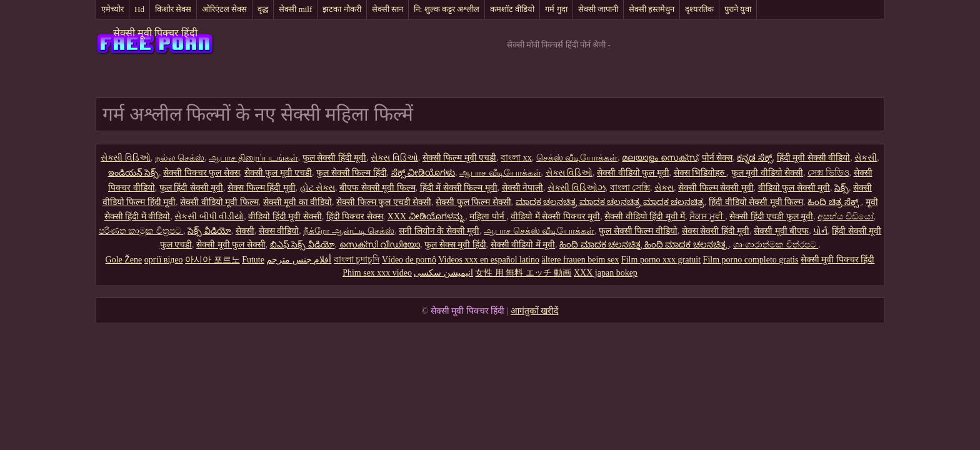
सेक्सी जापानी (598, 9)
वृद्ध (263, 9)
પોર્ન (820, 231)
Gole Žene (124, 260)
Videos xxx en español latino (489, 260)
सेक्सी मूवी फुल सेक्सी (231, 245)
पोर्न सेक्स (717, 158)
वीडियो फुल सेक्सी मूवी (794, 188)
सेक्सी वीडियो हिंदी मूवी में (645, 217)
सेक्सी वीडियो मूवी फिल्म (219, 202)
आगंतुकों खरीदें (535, 311)
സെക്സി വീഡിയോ (380, 245)
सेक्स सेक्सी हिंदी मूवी (716, 231)
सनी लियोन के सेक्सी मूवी (439, 231)
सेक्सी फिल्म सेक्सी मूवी (716, 188)
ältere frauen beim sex (580, 260)
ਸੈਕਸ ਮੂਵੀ (707, 217)
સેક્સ (664, 188)
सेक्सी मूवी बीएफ (781, 231)
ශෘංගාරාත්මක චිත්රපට (776, 245)
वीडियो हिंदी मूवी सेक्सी (285, 217)
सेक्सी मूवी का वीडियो (298, 202)
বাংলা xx (516, 158)
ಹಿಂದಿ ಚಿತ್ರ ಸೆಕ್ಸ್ (834, 202)
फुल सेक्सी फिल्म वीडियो (638, 231)
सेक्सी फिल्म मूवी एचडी (460, 158)
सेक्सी (245, 231)
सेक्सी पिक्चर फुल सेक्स (202, 173)
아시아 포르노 (212, 260)
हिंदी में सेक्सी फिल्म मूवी (459, 188)
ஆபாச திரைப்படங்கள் (253, 158)
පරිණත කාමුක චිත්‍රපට (141, 231)
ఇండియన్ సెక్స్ (134, 173)
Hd (139, 9)
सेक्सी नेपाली (523, 188)
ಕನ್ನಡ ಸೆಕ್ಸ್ (755, 158)
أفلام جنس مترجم (299, 260)
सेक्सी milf (295, 9)
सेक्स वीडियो (279, 231)
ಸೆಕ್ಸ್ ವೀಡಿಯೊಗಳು (423, 173)
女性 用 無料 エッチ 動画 (523, 273)
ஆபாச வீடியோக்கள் (500, 173)
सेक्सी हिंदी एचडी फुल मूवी (771, 217)
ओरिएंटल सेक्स (224, 9)
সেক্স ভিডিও (828, 173)
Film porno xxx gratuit (661, 260)
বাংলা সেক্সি (630, 188)
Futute (253, 260)
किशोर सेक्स (173, 9)
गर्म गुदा (556, 9)
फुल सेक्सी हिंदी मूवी (335, 158)
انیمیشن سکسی (443, 273)
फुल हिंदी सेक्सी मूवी (192, 188)
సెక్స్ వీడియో (209, 231)
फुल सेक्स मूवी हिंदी (455, 245)
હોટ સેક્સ (318, 188)
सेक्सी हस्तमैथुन (652, 9)
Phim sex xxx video (377, 273)
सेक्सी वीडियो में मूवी (523, 245)
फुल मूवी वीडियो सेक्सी (767, 173)
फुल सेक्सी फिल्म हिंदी (352, 173)
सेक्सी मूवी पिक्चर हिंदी (155, 33)
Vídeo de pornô (409, 260)
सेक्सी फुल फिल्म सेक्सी (473, 202)
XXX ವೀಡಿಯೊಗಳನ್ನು (426, 217)
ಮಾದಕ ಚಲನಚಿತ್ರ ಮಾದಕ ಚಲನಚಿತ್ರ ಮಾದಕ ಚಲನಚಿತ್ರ (610, 202)
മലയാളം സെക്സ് (660, 158)
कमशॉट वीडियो (512, 9)
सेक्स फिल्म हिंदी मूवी (262, 188)
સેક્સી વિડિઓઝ (577, 188)
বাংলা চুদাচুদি (357, 260)
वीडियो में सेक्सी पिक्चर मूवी (555, 217)
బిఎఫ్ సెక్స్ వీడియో (302, 245)
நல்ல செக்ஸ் (180, 158)
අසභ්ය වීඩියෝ (846, 217)
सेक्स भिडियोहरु (700, 173)
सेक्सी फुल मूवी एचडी (278, 173)
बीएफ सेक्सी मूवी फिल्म (377, 188)
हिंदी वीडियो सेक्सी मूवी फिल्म (756, 202)
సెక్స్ (842, 188)
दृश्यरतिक (699, 9)
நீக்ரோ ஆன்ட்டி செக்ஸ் (349, 231)
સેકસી (866, 158)
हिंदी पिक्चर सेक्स (355, 217)
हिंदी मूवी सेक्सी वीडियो (814, 158)
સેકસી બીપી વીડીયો (209, 217)
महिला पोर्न (488, 217)
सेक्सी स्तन (387, 9)
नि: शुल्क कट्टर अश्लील (447, 9)
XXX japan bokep (606, 273)
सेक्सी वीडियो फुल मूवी (633, 173)
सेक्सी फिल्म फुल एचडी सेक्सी (384, 202)
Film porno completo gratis (751, 260)
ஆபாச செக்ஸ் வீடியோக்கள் (539, 231)
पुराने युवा (738, 9)
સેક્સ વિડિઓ (394, 158)
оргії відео (164, 260)
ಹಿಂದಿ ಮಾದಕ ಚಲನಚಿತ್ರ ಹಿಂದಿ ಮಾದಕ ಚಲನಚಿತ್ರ (644, 245)
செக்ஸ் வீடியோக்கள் (577, 158)
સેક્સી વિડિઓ (126, 158)
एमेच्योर (112, 9)
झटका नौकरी (342, 9)
